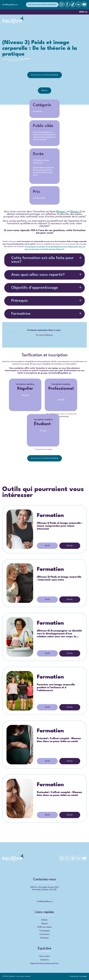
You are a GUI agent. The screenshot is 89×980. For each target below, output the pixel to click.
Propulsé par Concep (78, 976)
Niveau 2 (76, 212)
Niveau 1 (62, 212)
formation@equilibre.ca (60, 373)
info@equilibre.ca (10, 5)
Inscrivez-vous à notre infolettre (42, 5)
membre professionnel (61, 416)
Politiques (44, 938)
